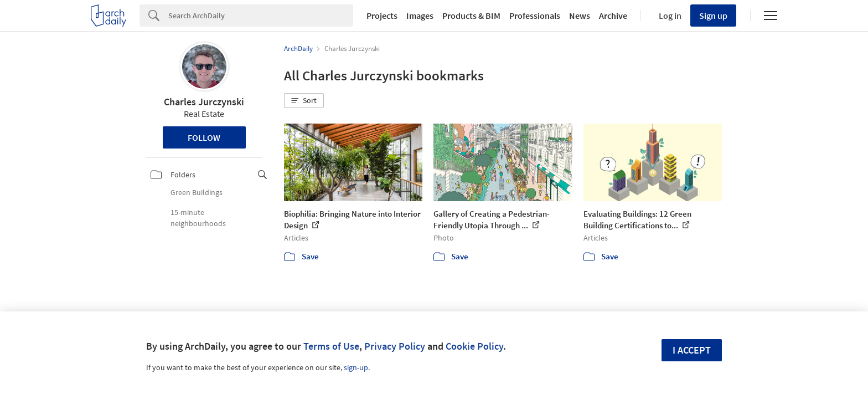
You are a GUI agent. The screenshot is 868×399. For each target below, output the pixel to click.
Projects (382, 16)
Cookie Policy (474, 346)
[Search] (261, 16)
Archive (613, 16)
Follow (204, 137)
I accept (692, 350)
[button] (304, 101)
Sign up (713, 16)
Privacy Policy (395, 346)
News (580, 16)
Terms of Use (331, 346)
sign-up (356, 367)
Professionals (535, 16)
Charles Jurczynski (204, 102)
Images (420, 16)
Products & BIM (471, 16)
